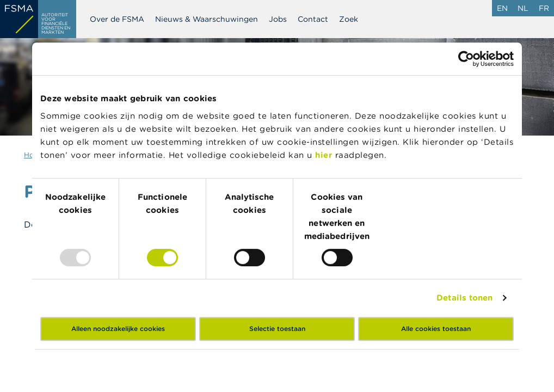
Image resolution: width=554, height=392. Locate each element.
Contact (313, 19)
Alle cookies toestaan (436, 329)
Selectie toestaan (277, 329)
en (502, 8)
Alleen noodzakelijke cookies (118, 329)
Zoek (349, 19)
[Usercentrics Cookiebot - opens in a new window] (466, 59)
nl (523, 8)
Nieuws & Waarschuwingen (207, 19)
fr (544, 8)
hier (325, 155)
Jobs (278, 19)
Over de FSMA (117, 19)
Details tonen (464, 298)
